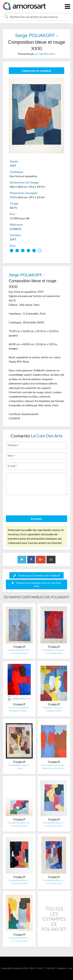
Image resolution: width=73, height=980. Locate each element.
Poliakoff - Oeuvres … (54, 707)
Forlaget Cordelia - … (19, 711)
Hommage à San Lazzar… (54, 765)
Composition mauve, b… (54, 650)
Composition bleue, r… (54, 823)
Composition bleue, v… (54, 880)
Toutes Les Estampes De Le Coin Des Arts (36, 584)
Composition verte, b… (19, 938)
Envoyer (37, 519)
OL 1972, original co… (19, 707)
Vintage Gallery (54, 711)
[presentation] (35, 506)
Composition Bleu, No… (19, 823)
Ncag (19, 768)
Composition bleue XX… (19, 650)
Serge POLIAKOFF (35, 35)
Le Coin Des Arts (45, 54)
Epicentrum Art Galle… (54, 768)
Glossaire (62, 968)
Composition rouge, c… (19, 765)
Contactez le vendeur (36, 71)
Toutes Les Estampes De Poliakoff (36, 575)
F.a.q (70, 968)
